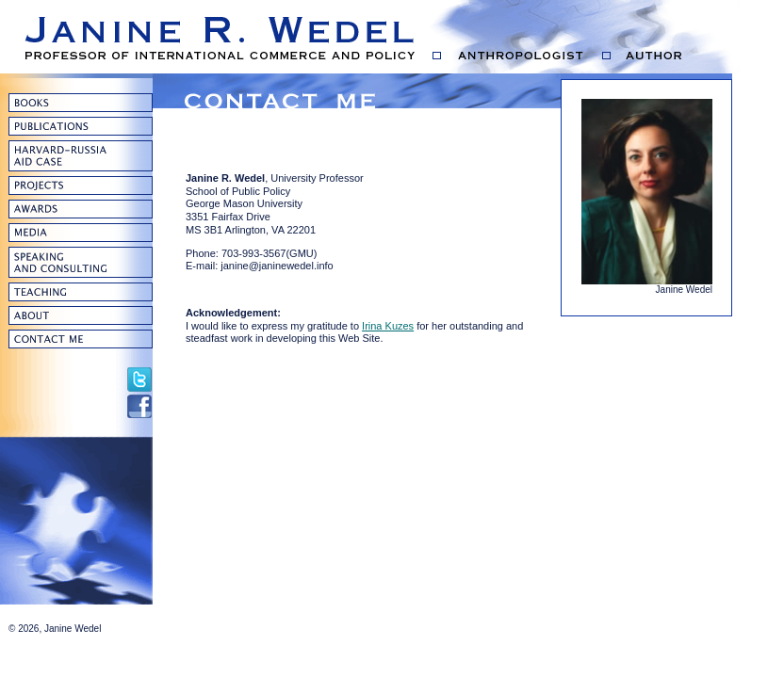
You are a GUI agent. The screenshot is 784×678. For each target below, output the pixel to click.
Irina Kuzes (388, 326)
